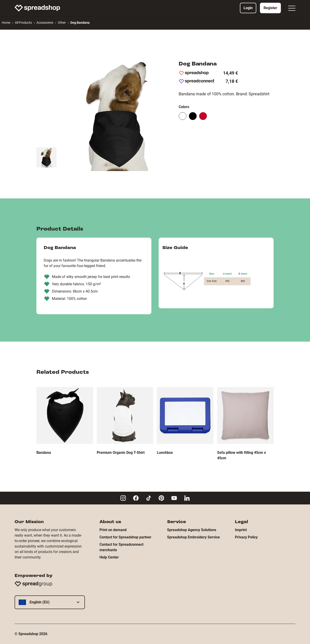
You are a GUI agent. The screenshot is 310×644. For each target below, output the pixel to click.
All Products (23, 23)
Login (248, 8)
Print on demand (113, 530)
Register (270, 8)
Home (6, 23)
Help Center (109, 557)
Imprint (241, 530)
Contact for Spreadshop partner (125, 537)
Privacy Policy (246, 537)
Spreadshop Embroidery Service (193, 537)
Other (62, 23)
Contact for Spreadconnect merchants (121, 547)
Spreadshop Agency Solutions (192, 530)
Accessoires (45, 23)
